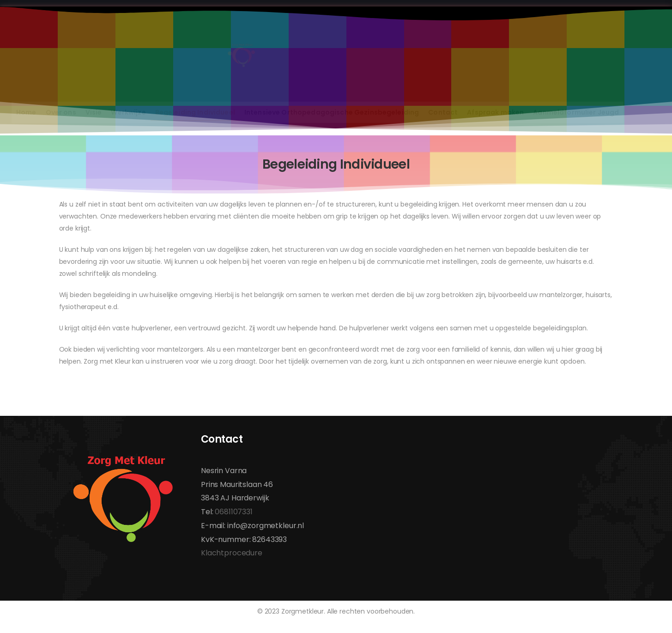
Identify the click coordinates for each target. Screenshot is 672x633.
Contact (443, 112)
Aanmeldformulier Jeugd (576, 112)
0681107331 (234, 512)
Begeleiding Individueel (195, 112)
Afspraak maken (495, 112)
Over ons (61, 112)
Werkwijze (128, 112)
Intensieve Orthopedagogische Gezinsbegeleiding (332, 112)
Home (26, 112)
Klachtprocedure (232, 553)
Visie (94, 112)
